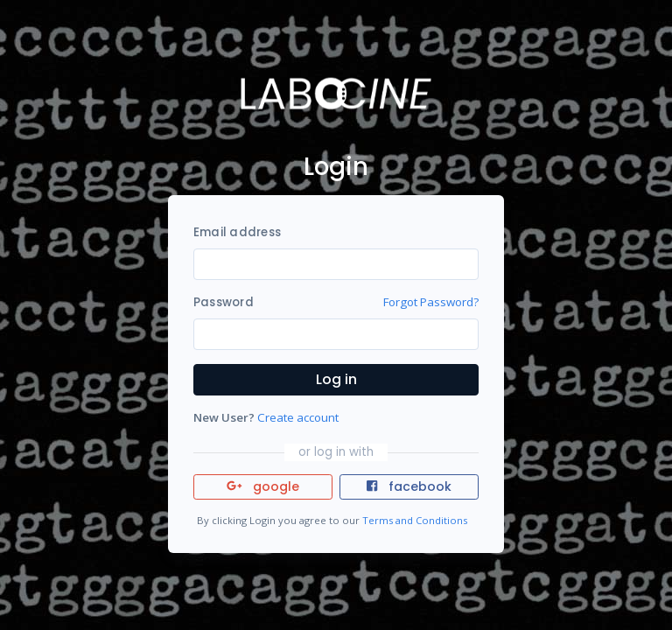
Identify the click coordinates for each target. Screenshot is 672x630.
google (263, 486)
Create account (298, 417)
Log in (336, 379)
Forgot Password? (431, 302)
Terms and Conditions (415, 520)
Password (224, 302)
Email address (237, 232)
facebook (409, 486)
